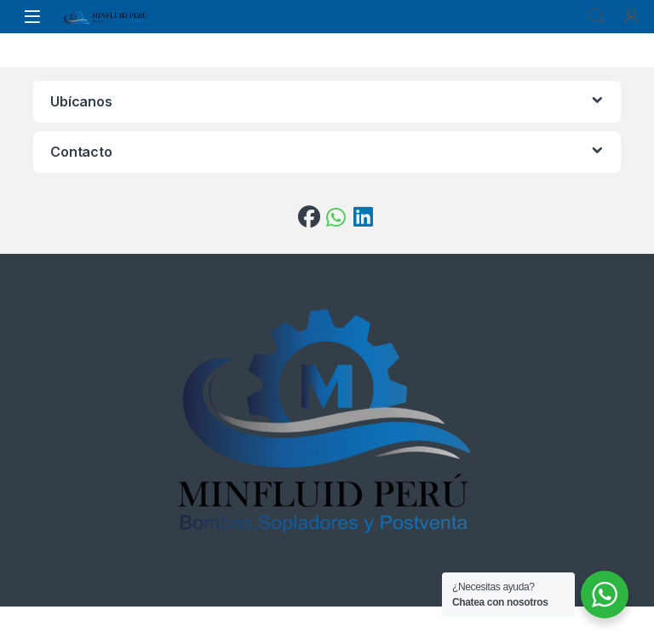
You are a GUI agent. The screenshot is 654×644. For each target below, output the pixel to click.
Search (596, 16)
